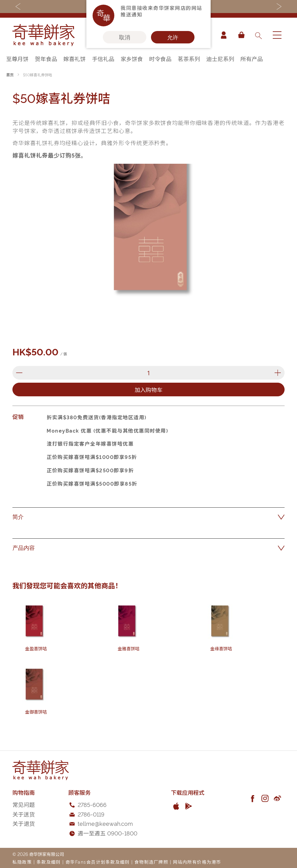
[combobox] (258, 35)
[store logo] (43, 35)
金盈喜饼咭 (36, 648)
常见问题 (24, 804)
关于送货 (24, 814)
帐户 (224, 35)
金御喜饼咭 (36, 712)
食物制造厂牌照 (151, 862)
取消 (125, 37)
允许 (173, 37)
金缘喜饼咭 (221, 648)
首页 (10, 75)
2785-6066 (92, 804)
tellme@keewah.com (105, 823)
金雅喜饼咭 (129, 648)
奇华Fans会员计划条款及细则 (98, 862)
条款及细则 (49, 862)
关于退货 (24, 823)
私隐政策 (22, 862)
